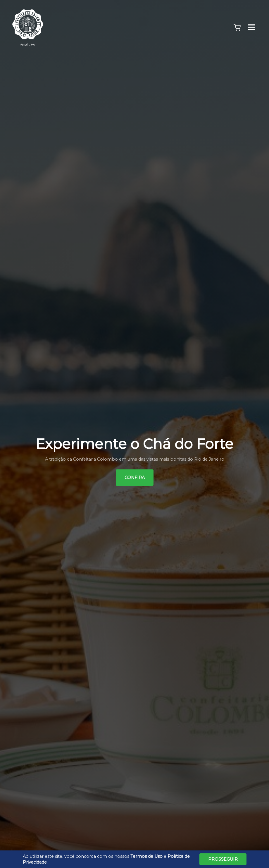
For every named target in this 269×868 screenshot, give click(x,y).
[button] (237, 28)
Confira (135, 478)
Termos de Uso (146, 856)
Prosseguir (223, 859)
